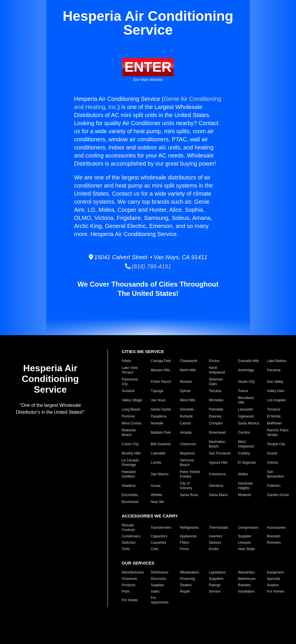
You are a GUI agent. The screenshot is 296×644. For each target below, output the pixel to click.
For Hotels (130, 600)
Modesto (245, 495)
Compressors (248, 528)
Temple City (276, 444)
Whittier (157, 495)
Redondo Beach (129, 433)
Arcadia (186, 433)
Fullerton (274, 486)
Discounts (159, 579)
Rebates (244, 585)
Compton (216, 423)
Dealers (186, 585)
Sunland (128, 391)
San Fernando (220, 453)
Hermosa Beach (187, 463)
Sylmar (185, 391)
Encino (214, 361)
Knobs (214, 549)
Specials (274, 579)
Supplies (245, 536)
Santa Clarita (161, 409)
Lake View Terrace (130, 370)
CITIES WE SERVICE (143, 351)
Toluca (243, 391)
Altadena (128, 486)
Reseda (186, 382)
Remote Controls (128, 528)
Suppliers (216, 579)
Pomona (128, 416)
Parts (126, 591)
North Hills (188, 370)
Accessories (276, 528)
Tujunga (157, 391)
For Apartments (160, 600)
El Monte (274, 416)
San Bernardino (276, 474)
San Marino (160, 474)
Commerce (218, 474)
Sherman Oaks (216, 382)
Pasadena (159, 416)
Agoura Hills (218, 463)
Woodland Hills (246, 400)
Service (215, 591)
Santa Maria (218, 495)
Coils (155, 549)
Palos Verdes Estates (190, 474)
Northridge (246, 370)
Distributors (160, 572)
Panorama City (130, 382)
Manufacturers (133, 572)
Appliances (188, 536)
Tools (126, 549)
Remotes (274, 543)
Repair (185, 591)
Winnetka (216, 400)
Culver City (130, 444)
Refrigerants (189, 528)
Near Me (158, 502)
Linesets (244, 543)
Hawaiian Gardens (129, 474)
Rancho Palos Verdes (278, 433)
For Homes (276, 591)
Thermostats (219, 528)
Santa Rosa (189, 495)
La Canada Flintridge (130, 463)
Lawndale (158, 453)
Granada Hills (248, 361)
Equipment (275, 572)
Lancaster (246, 409)
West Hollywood (246, 444)
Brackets (274, 536)
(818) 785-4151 (148, 266)
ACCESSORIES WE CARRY (150, 516)
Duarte (272, 453)
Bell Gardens (161, 444)
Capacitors (159, 536)
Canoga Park (161, 361)
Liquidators (218, 572)
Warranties (246, 572)
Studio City (246, 382)
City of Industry (186, 486)
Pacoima (274, 370)
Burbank (186, 416)
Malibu (243, 474)
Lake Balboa (277, 361)
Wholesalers (189, 572)
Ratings (215, 585)
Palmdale (216, 409)
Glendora (216, 486)
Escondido (130, 495)
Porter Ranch (161, 382)
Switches (129, 543)
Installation (246, 591)
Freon (184, 549)
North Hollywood (217, 370)
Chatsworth (189, 361)
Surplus (273, 585)
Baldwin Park (161, 433)
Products (128, 585)
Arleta (126, 361)
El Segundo (247, 463)
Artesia (272, 463)
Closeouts (129, 579)
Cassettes (159, 543)
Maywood (187, 453)
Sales (155, 591)
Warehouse (247, 579)
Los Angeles (276, 400)
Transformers (161, 528)
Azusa (156, 486)
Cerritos (244, 433)
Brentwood (130, 502)
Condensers (131, 536)
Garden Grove (278, 495)
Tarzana (215, 391)
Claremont (188, 444)
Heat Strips (246, 549)
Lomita (156, 463)
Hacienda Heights (245, 486)
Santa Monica (248, 423)
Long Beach (131, 409)
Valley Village (132, 400)
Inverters (216, 536)
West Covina (132, 423)
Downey (215, 416)
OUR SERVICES (138, 563)
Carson (185, 423)
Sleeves (215, 543)
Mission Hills (161, 370)
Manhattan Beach (217, 444)
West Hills (187, 400)
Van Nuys (158, 400)
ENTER (148, 67)
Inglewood (246, 416)
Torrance (274, 409)
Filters (185, 543)
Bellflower (275, 423)
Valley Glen (276, 391)
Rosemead (217, 433)
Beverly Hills (131, 453)
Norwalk (157, 423)
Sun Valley (275, 382)
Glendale (187, 409)
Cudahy (244, 453)
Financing (187, 579)
